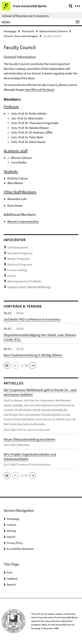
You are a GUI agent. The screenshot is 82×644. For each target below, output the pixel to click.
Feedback (12, 579)
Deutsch (11, 584)
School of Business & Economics (25, 16)
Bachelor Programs (20, 253)
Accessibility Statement (20, 549)
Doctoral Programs (20, 264)
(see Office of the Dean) (40, 90)
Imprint (11, 537)
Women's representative (23, 221)
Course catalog (17, 270)
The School (28, 31)
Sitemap (11, 531)
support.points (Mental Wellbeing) (29, 287)
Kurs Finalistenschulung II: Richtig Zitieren (33, 355)
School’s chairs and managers (21, 36)
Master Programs (19, 259)
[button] (7, 366)
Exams (12, 276)
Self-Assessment (18, 247)
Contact (11, 525)
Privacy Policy (15, 543)
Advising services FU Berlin (24, 281)
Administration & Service (53, 31)
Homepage (10, 31)
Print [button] (9, 572)
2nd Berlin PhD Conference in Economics (32, 319)
